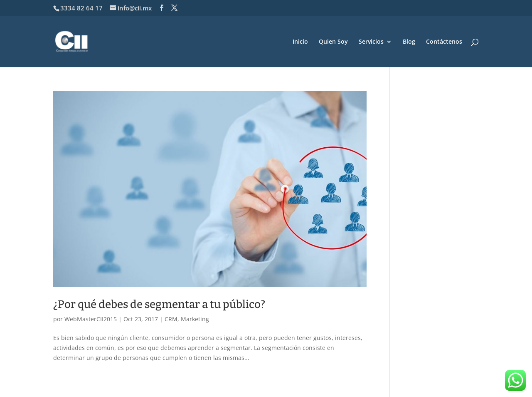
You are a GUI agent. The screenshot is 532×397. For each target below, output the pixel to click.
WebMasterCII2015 (91, 319)
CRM (171, 319)
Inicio (300, 42)
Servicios (371, 42)
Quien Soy (333, 42)
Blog (409, 42)
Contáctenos (444, 42)
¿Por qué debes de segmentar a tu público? (159, 304)
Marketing (195, 319)
